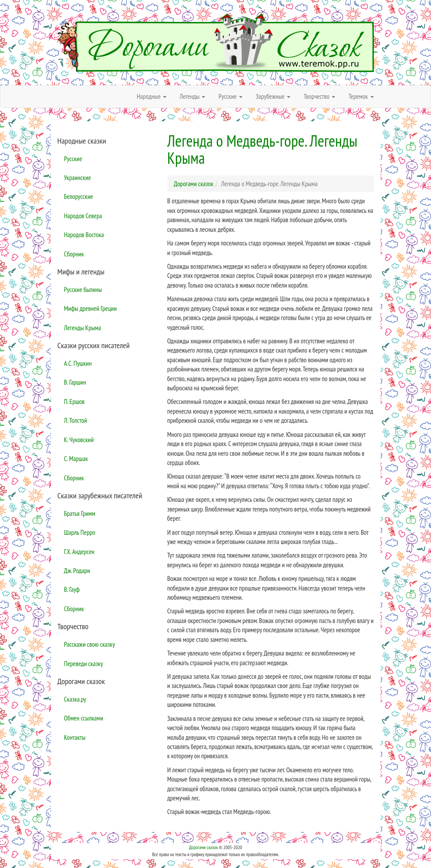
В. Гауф (72, 589)
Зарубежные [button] (273, 96)
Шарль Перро (80, 532)
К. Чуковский (79, 440)
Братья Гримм (80, 513)
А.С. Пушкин (78, 363)
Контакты (75, 737)
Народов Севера (83, 216)
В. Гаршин (75, 382)
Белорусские (79, 196)
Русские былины (83, 290)
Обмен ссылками (84, 718)
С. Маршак (76, 459)
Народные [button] (152, 96)
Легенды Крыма (83, 328)
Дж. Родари (77, 571)
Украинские (78, 178)
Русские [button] (230, 96)
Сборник (74, 254)
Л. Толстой (76, 420)
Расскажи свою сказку (90, 644)
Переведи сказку (84, 664)
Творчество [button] (319, 96)
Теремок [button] (361, 96)
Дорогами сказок (203, 847)
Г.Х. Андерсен (79, 552)
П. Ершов (74, 402)
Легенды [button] (193, 96)
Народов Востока (84, 235)
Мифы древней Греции (91, 308)
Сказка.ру (75, 699)
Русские (73, 159)
